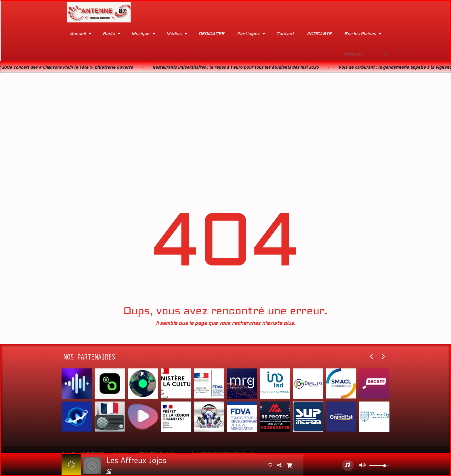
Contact (285, 34)
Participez (248, 34)
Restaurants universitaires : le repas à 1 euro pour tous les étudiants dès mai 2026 (242, 67)
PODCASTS (319, 34)
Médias (174, 34)
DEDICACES (211, 34)
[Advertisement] (225, 118)
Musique (140, 34)
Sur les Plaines (360, 34)
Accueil (78, 34)
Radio (109, 34)
